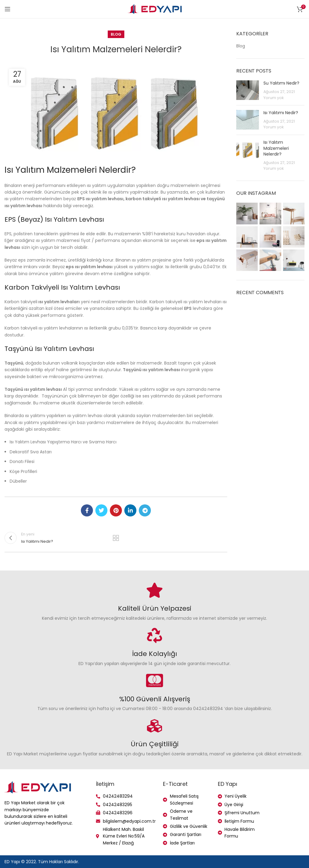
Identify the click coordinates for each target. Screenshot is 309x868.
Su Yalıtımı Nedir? (281, 83)
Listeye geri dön (116, 538)
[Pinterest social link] (116, 510)
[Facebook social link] (87, 510)
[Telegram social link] (145, 510)
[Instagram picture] (247, 213)
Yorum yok (274, 98)
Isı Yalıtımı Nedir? (281, 113)
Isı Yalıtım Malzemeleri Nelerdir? (276, 148)
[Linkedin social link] (130, 510)
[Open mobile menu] (8, 9)
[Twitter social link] (101, 510)
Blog (116, 34)
